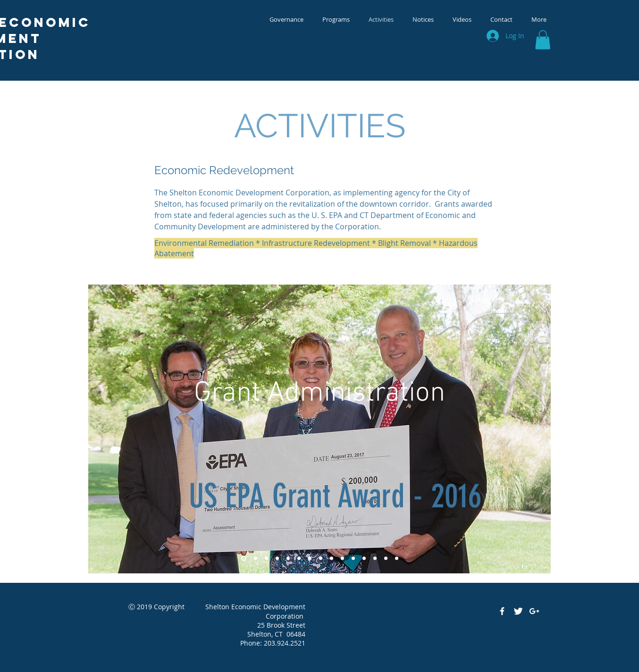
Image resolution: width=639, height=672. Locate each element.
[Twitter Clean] (518, 611)
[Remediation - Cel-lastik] (375, 558)
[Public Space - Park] (299, 558)
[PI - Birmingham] (364, 558)
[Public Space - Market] (266, 558)
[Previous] (101, 429)
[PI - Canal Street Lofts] (353, 558)
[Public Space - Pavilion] (288, 558)
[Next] (538, 429)
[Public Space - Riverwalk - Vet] (256, 558)
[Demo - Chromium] (332, 558)
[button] (543, 40)
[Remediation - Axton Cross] (386, 558)
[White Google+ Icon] (534, 611)
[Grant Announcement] (244, 558)
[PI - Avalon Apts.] (342, 558)
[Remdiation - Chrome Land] (397, 558)
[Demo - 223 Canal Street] (321, 558)
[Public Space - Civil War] (310, 558)
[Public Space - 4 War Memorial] (277, 558)
